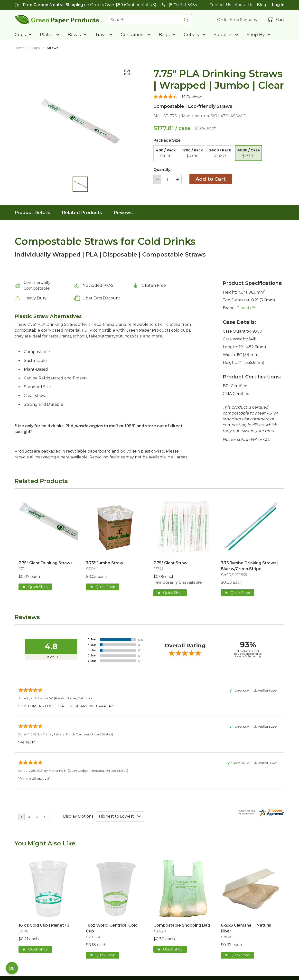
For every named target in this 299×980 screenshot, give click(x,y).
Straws (53, 48)
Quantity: (162, 170)
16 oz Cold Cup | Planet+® (44, 925)
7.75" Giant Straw (170, 563)
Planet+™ (246, 308)
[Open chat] (12, 968)
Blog (262, 5)
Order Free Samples (237, 20)
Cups (36, 48)
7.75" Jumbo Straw (105, 563)
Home (20, 48)
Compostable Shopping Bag (182, 925)
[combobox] (149, 20)
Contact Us (220, 5)
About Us (244, 5)
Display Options (78, 816)
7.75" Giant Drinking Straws (46, 563)
